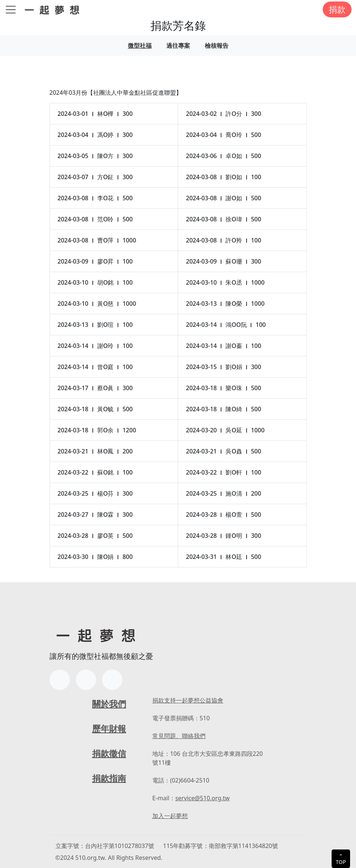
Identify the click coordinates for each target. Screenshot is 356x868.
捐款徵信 (109, 753)
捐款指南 (109, 778)
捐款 (337, 9)
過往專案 (178, 46)
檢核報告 (217, 46)
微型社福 (140, 46)
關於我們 (109, 704)
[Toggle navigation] (11, 10)
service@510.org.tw (202, 798)
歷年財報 (109, 728)
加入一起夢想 (170, 816)
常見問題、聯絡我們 (179, 736)
